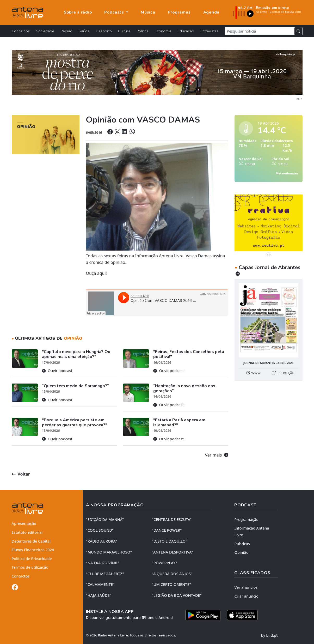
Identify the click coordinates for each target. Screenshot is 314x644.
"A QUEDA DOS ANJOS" (172, 574)
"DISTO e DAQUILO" (170, 541)
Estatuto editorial (27, 532)
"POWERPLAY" (164, 563)
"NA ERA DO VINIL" (103, 563)
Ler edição (283, 373)
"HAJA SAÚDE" (99, 595)
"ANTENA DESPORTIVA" (173, 552)
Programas (179, 12)
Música (148, 12)
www (254, 373)
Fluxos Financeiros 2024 (33, 550)
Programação (246, 520)
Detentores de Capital (31, 541)
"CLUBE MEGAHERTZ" (105, 574)
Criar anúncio (246, 596)
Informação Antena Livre (252, 531)
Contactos (21, 576)
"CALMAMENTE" (100, 584)
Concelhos (21, 31)
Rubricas (242, 544)
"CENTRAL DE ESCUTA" (172, 520)
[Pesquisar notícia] (260, 31)
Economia (163, 31)
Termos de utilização (30, 567)
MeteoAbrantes (287, 173)
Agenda (211, 12)
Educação (186, 31)
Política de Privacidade (32, 559)
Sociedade (45, 31)
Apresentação (24, 523)
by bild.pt (269, 635)
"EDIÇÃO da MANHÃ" (105, 520)
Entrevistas (209, 31)
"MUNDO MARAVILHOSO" (109, 552)
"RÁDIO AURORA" (101, 541)
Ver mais (217, 455)
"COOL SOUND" (100, 530)
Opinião (241, 552)
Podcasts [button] (115, 12)
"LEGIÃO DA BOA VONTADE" (177, 595)
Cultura (124, 31)
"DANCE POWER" (167, 530)
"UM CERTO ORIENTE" (171, 584)
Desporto (104, 31)
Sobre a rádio (78, 12)
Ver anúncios (246, 587)
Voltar (21, 474)
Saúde (84, 31)
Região (66, 31)
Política (143, 31)
